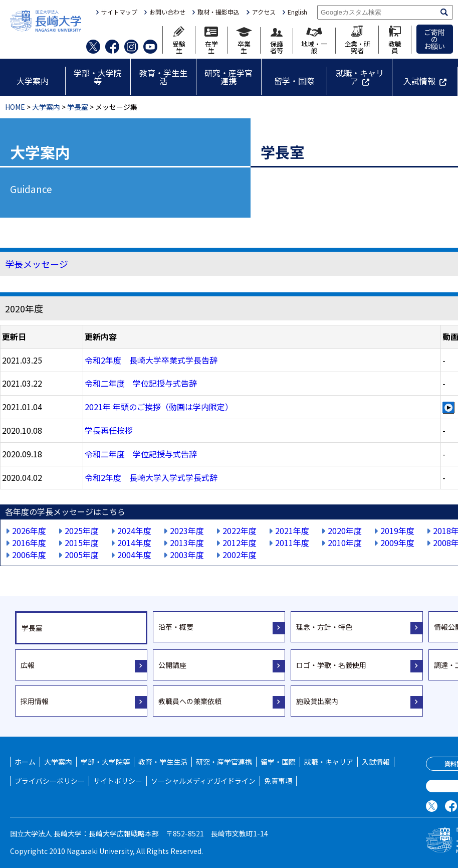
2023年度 (187, 531)
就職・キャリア (360, 77)
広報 (28, 665)
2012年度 (240, 543)
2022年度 (240, 531)
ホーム (25, 762)
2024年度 (134, 531)
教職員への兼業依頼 (190, 701)
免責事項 (278, 781)
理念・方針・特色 (324, 627)
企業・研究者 (357, 40)
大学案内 (33, 81)
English (297, 12)
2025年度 (82, 531)
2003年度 (187, 555)
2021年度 (292, 531)
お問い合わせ (167, 12)
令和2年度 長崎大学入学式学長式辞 (151, 477)
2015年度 (82, 543)
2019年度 (397, 531)
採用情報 (35, 701)
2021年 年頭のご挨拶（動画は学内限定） (159, 407)
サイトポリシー (118, 781)
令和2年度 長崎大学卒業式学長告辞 (151, 360)
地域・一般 (314, 41)
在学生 (211, 40)
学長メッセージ (37, 264)
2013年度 (187, 543)
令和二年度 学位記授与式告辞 (141, 383)
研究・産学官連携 (228, 77)
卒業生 (244, 40)
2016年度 (29, 543)
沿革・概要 (176, 627)
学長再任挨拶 (109, 430)
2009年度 (397, 543)
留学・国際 (294, 81)
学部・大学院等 (98, 77)
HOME (15, 107)
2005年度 (82, 555)
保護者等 (277, 41)
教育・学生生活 (163, 77)
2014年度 (134, 543)
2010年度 (345, 543)
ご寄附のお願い (434, 39)
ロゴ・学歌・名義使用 (331, 665)
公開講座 (172, 665)
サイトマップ (119, 12)
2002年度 (240, 555)
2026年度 (29, 531)
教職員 (395, 40)
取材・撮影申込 (218, 12)
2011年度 (292, 543)
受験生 (179, 40)
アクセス (264, 12)
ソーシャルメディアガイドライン (203, 781)
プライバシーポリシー (50, 781)
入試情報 (419, 81)
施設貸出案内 (317, 701)
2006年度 (29, 555)
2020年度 (345, 531)
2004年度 (134, 555)
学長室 (78, 107)
